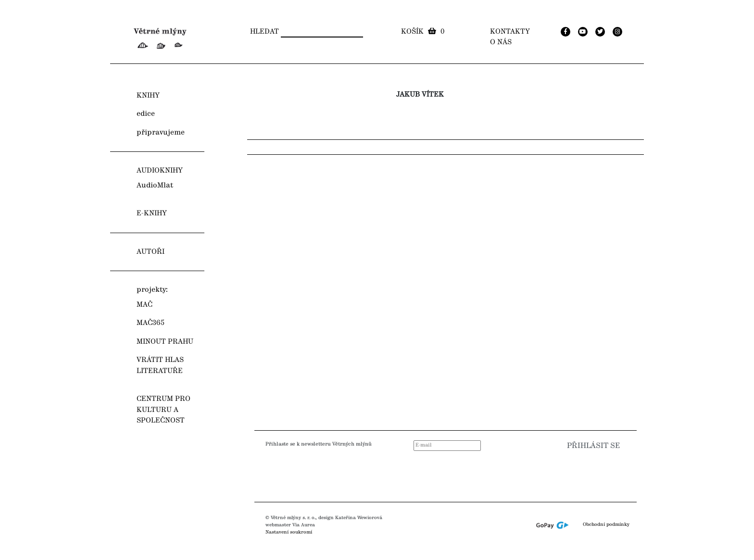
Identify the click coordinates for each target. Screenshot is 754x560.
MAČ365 (151, 323)
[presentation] (564, 473)
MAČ (145, 305)
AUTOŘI (151, 252)
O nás (501, 42)
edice (146, 114)
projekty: (152, 290)
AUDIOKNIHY (160, 171)
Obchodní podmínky (606, 525)
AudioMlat (155, 186)
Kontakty (510, 32)
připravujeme (161, 133)
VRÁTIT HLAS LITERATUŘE (160, 366)
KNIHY (148, 96)
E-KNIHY (152, 213)
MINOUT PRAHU (165, 342)
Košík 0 (423, 32)
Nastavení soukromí (289, 532)
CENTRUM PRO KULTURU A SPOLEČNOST (163, 410)
